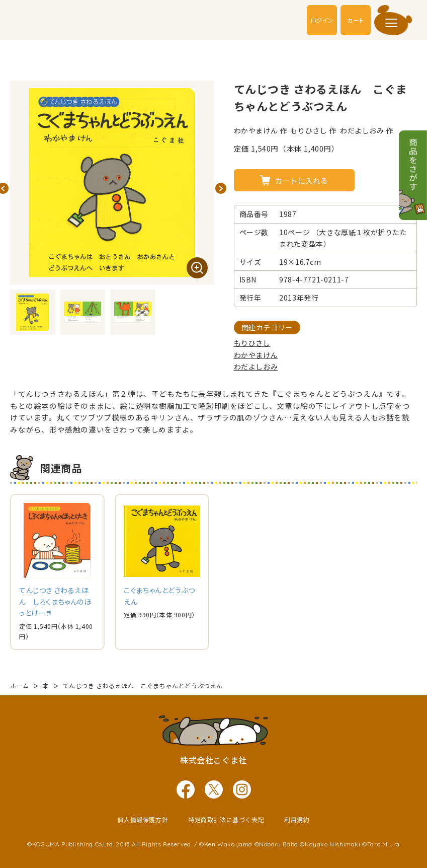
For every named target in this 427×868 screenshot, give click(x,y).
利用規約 (297, 819)
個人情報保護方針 (143, 819)
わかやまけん (256, 355)
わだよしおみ (256, 367)
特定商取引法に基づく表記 (226, 819)
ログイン (322, 20)
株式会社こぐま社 (213, 759)
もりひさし (252, 343)
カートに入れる (302, 180)
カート (356, 20)
